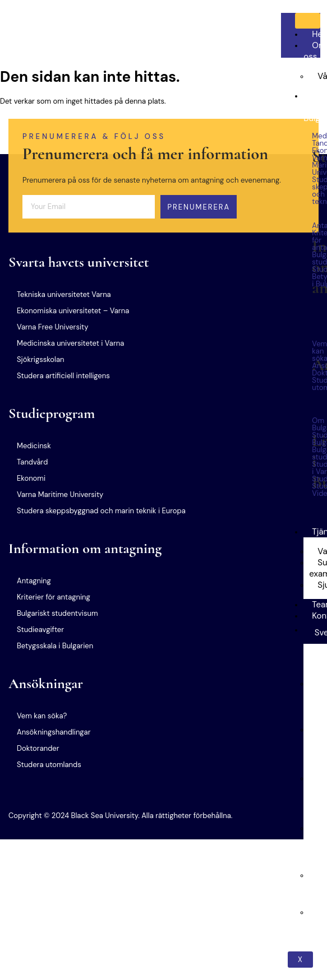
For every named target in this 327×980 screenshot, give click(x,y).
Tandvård (32, 462)
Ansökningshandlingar (54, 732)
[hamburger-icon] (308, 21)
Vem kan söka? (42, 716)
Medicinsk (34, 446)
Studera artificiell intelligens (63, 376)
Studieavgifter (40, 630)
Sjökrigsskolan (40, 359)
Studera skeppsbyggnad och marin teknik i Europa (101, 511)
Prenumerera (199, 207)
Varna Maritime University (60, 494)
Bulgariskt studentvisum (57, 613)
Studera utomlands (49, 765)
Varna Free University (52, 327)
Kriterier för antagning (54, 597)
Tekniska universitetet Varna (64, 294)
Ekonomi (31, 478)
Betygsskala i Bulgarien (55, 646)
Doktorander (38, 748)
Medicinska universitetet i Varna (70, 343)
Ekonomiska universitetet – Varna (73, 311)
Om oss (315, 51)
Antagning (34, 581)
